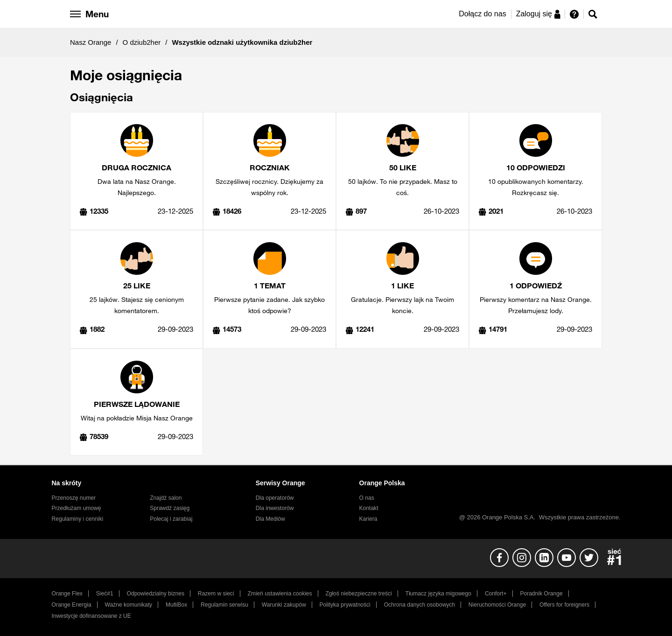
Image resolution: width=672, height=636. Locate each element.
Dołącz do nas (482, 14)
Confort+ (496, 594)
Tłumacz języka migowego (438, 594)
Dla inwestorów (275, 508)
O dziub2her (142, 42)
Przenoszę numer (74, 498)
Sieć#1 (105, 594)
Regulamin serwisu (224, 605)
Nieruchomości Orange (497, 605)
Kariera (368, 519)
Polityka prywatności (345, 605)
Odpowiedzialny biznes (156, 594)
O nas (367, 498)
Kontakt (369, 508)
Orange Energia (72, 605)
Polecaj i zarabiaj (171, 519)
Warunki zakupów (284, 605)
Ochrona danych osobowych (420, 605)
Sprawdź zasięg (170, 508)
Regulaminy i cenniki (78, 519)
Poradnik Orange (541, 594)
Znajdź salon (166, 498)
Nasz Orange (91, 42)
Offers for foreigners (564, 605)
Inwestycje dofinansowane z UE (91, 616)
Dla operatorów (275, 498)
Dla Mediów (270, 519)
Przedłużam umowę (77, 508)
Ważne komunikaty (129, 605)
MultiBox (176, 605)
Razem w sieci (216, 594)
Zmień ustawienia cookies (280, 594)
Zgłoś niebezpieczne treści (359, 594)
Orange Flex (67, 594)
